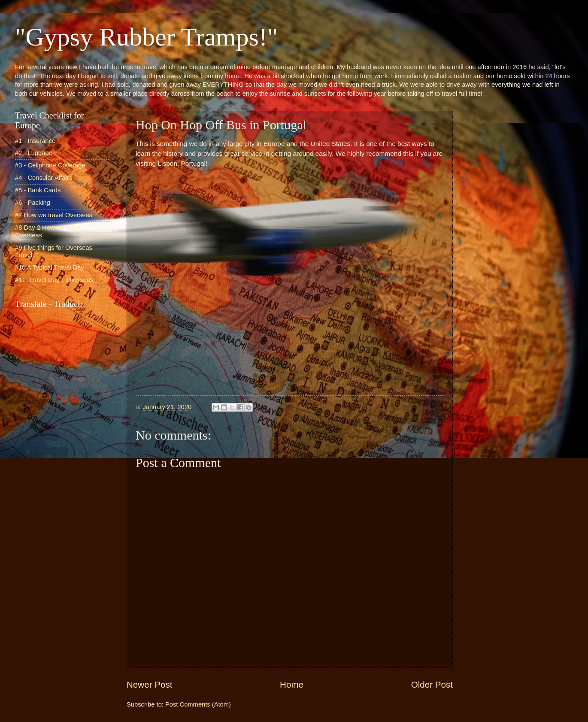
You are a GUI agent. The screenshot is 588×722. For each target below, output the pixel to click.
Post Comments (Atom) (198, 704)
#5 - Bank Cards (38, 190)
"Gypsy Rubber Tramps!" (146, 37)
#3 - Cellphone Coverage (50, 165)
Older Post (432, 684)
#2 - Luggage (34, 153)
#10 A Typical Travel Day (50, 267)
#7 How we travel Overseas (54, 215)
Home (292, 684)
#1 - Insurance (35, 141)
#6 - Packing (33, 203)
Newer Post (149, 684)
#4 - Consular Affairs (44, 178)
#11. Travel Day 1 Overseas (54, 280)
